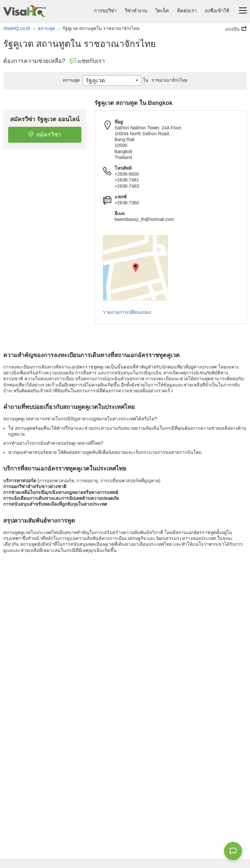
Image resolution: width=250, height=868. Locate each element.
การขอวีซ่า (105, 11)
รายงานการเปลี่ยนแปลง (127, 312)
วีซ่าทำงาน (136, 11)
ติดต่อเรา (187, 11)
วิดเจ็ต (162, 11)
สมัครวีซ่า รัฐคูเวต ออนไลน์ (45, 119)
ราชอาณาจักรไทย (164, 80)
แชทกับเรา (87, 61)
